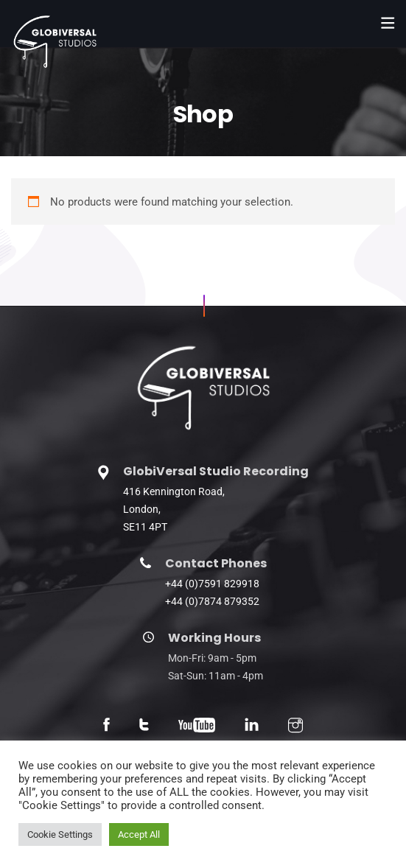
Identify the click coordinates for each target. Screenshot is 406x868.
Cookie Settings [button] (60, 834)
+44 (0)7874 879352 (212, 601)
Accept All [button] (139, 834)
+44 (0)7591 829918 (212, 584)
